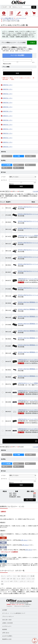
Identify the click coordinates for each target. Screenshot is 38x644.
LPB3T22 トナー (7, 138)
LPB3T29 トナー (7, 107)
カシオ (19, 579)
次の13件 (36, 191)
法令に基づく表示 (7, 620)
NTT (11, 581)
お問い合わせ (24, 540)
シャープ (7, 581)
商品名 (28, 165)
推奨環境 (5, 629)
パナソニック (30, 581)
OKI (8, 579)
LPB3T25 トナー (7, 125)
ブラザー (4, 579)
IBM (2, 584)
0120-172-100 (15, 603)
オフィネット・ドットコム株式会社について (14, 613)
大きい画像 (29, 156)
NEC (19, 576)
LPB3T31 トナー (7, 98)
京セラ (23, 579)
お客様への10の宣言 (7, 623)
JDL (2, 581)
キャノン (4, 576)
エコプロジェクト (7, 626)
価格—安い (5, 168)
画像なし (5, 156)
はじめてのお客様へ (7, 636)
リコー (15, 576)
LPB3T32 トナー (7, 94)
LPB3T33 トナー (7, 89)
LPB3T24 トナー (7, 129)
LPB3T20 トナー (7, 147)
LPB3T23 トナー (7, 133)
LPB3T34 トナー (7, 85)
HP (11, 579)
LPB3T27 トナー (7, 116)
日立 (14, 579)
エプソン (9, 576)
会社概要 (5, 610)
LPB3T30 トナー (7, 103)
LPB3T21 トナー (7, 142)
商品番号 (16, 165)
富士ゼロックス (25, 576)
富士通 (32, 576)
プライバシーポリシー (8, 616)
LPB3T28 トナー (7, 111)
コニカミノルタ (30, 579)
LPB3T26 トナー (7, 120)
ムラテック (23, 581)
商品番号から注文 (7, 639)
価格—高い (17, 168)
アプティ (16, 581)
